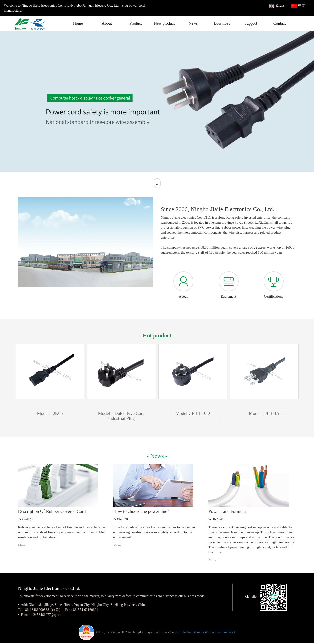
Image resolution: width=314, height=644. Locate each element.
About (107, 23)
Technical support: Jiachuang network (209, 632)
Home (78, 23)
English (278, 5)
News (193, 23)
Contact (280, 23)
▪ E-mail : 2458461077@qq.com (41, 615)
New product (165, 23)
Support (251, 23)
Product (136, 23)
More (22, 545)
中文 (298, 5)
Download (222, 23)
